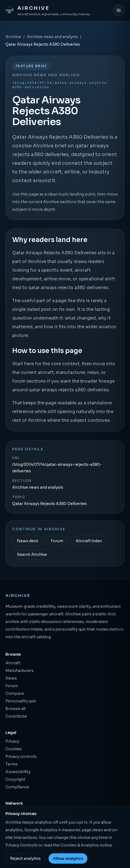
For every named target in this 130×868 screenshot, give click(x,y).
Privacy (12, 741)
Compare (15, 693)
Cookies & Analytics (80, 845)
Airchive (13, 37)
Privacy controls (21, 757)
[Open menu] (119, 10)
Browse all (15, 709)
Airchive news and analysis (52, 37)
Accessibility (18, 772)
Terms (12, 764)
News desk (28, 541)
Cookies (14, 749)
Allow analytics (68, 858)
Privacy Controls (21, 845)
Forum (57, 541)
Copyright (15, 779)
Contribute (16, 716)
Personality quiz (21, 701)
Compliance (17, 787)
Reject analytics (25, 858)
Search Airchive (32, 554)
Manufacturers (20, 671)
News (11, 678)
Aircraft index (89, 541)
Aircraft (13, 663)
